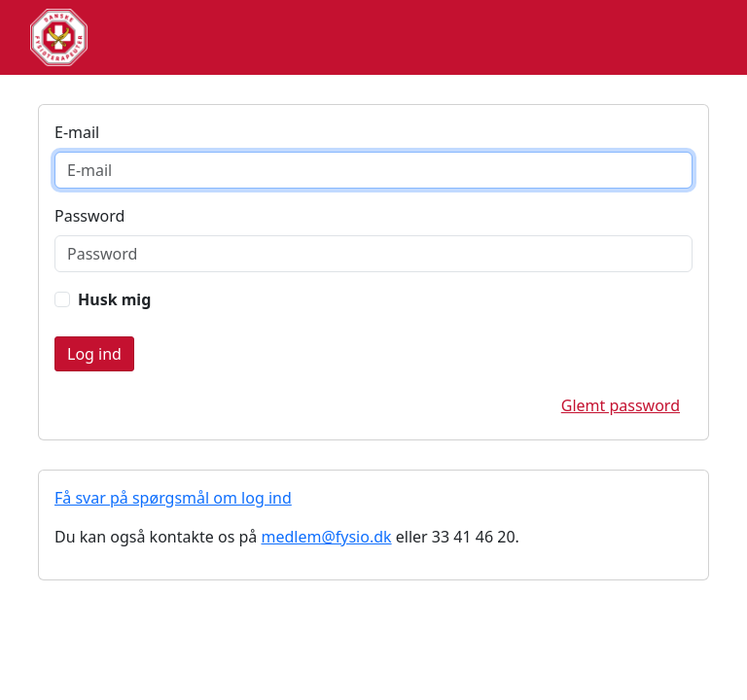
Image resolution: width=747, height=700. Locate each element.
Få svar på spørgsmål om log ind (173, 498)
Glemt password (621, 405)
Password (89, 216)
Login (94, 354)
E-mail (77, 132)
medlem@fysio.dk (326, 537)
